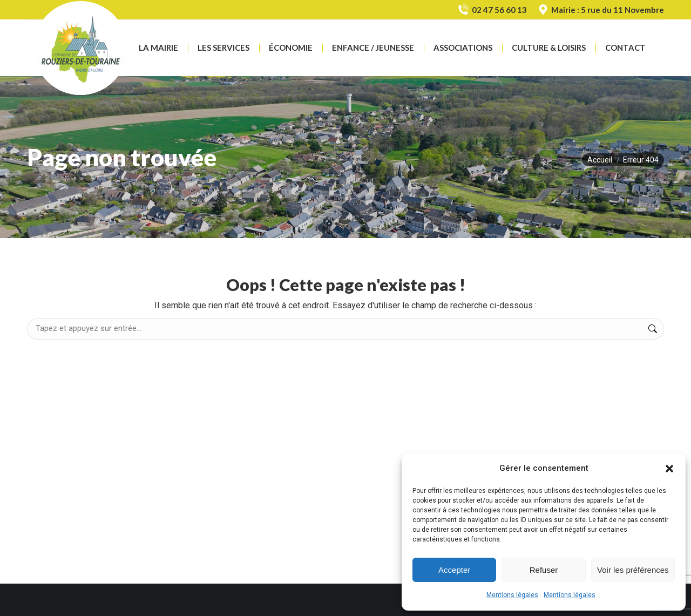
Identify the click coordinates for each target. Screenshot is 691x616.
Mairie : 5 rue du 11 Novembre (601, 10)
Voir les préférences (633, 570)
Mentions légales (512, 595)
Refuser (544, 570)
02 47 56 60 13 (492, 10)
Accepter (454, 570)
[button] (669, 469)
